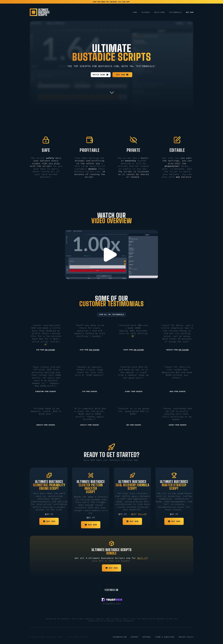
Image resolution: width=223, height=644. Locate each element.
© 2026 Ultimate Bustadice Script (47, 637)
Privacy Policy (186, 637)
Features (146, 12)
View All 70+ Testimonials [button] (111, 314)
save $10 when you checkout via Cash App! (111, 2)
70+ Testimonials (142, 66)
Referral (147, 637)
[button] (101, 75)
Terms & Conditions (165, 637)
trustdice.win (112, 604)
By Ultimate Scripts (78, 637)
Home (135, 12)
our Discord (50, 350)
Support (135, 637)
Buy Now (190, 12)
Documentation (120, 637)
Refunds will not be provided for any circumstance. (111, 621)
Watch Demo (160, 12)
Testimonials (175, 12)
